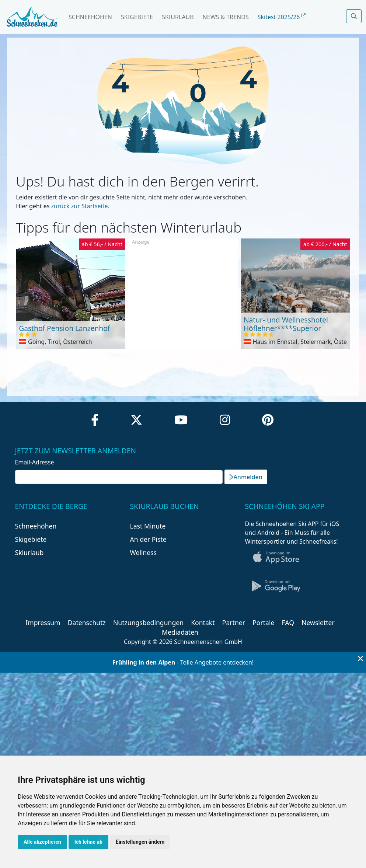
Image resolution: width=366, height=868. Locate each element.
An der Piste (148, 539)
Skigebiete (137, 17)
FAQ (288, 623)
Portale (263, 623)
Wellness (143, 552)
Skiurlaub (178, 17)
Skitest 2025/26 (282, 17)
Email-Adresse (35, 462)
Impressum (43, 623)
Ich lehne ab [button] (88, 842)
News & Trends (226, 17)
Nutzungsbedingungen (148, 623)
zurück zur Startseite (80, 206)
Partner (234, 623)
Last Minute (148, 526)
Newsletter (318, 623)
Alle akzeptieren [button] (42, 842)
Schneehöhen (90, 17)
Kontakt (203, 623)
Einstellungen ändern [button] (140, 842)
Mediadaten (180, 632)
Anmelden (245, 477)
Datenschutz (87, 623)
